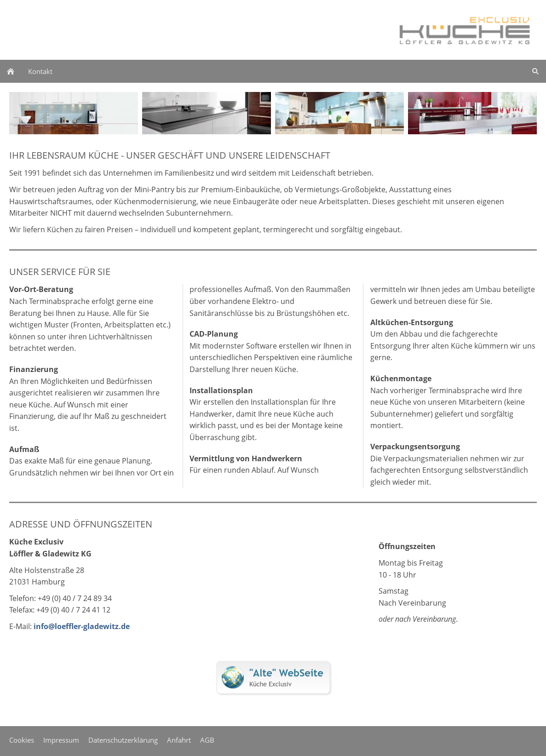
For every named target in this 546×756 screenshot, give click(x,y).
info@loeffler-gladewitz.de (82, 626)
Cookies (22, 740)
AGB (207, 740)
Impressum (61, 740)
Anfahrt (179, 740)
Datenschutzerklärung (123, 740)
